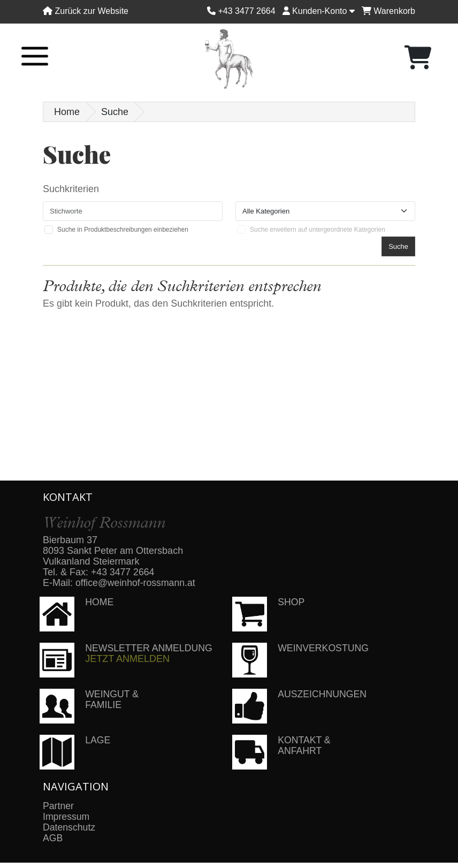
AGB (53, 838)
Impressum (67, 817)
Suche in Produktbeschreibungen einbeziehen (123, 230)
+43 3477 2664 (123, 572)
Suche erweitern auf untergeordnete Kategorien (318, 230)
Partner (59, 806)
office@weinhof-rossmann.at (136, 583)
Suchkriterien (71, 189)
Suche (115, 112)
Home (67, 112)
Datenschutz (70, 827)
